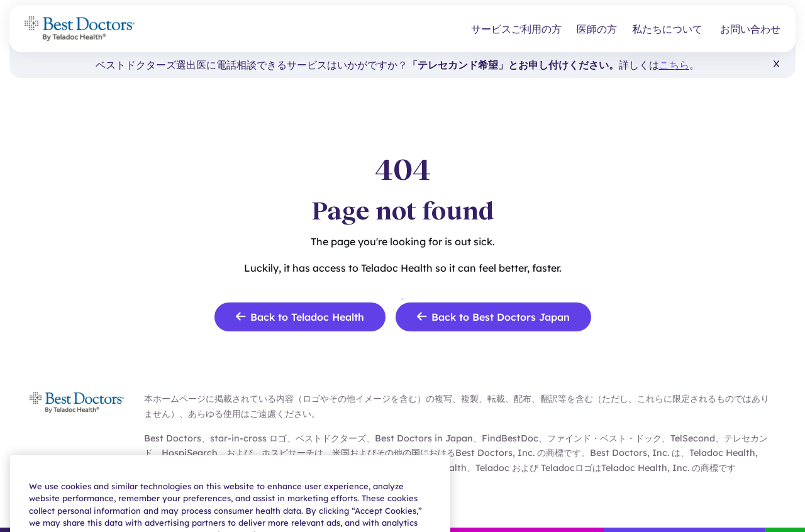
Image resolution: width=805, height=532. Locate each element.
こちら (674, 65)
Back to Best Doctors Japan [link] (493, 317)
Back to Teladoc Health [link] (300, 317)
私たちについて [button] (667, 29)
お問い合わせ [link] (750, 29)
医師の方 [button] (597, 29)
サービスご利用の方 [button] (516, 29)
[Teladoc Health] (80, 29)
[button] (776, 64)
